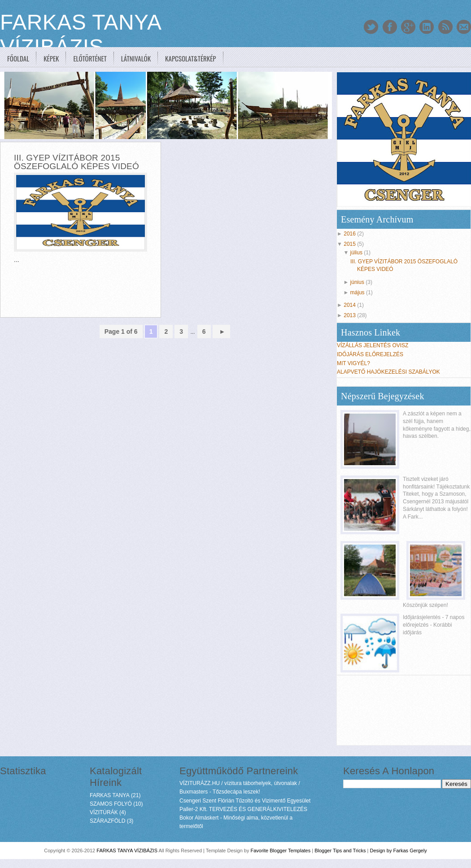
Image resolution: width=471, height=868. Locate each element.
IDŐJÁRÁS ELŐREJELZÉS (370, 354)
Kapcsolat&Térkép (191, 58)
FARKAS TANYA (110, 795)
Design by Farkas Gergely (399, 851)
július (356, 253)
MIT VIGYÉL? (353, 363)
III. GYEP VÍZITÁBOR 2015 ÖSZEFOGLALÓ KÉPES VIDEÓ (76, 162)
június (357, 282)
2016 (350, 234)
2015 (350, 244)
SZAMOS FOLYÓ (111, 804)
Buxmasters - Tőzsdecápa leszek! (220, 792)
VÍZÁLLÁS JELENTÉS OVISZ (373, 345)
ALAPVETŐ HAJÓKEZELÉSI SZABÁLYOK (388, 372)
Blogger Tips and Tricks (340, 851)
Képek (51, 58)
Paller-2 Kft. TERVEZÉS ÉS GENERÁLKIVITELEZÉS (243, 809)
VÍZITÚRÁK (104, 812)
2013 (350, 315)
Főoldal (18, 58)
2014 (350, 305)
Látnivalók (136, 58)
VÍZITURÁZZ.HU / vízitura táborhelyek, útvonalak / (240, 783)
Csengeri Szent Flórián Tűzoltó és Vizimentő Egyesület (245, 801)
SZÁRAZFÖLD (107, 821)
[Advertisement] (168, 396)
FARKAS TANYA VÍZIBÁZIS (127, 851)
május (358, 292)
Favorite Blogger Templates (280, 851)
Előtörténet (90, 58)
